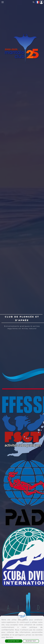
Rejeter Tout (31, 641)
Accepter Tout (14, 641)
